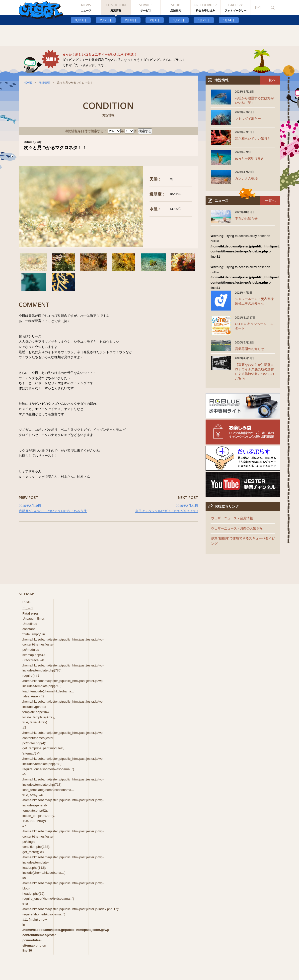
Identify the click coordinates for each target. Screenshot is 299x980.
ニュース (28, 608)
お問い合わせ (258, 7)
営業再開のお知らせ (250, 349)
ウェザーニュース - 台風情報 (232, 518)
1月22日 (204, 20)
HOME (28, 83)
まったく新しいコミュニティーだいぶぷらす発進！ (100, 54)
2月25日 (106, 20)
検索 (273, 7)
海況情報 (44, 83)
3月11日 (81, 20)
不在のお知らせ (246, 219)
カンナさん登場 (246, 178)
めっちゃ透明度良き (250, 159)
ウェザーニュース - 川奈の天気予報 (237, 528)
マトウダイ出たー (248, 119)
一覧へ (270, 80)
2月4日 (155, 20)
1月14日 (229, 20)
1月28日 (179, 20)
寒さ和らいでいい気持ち (253, 139)
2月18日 (131, 20)
